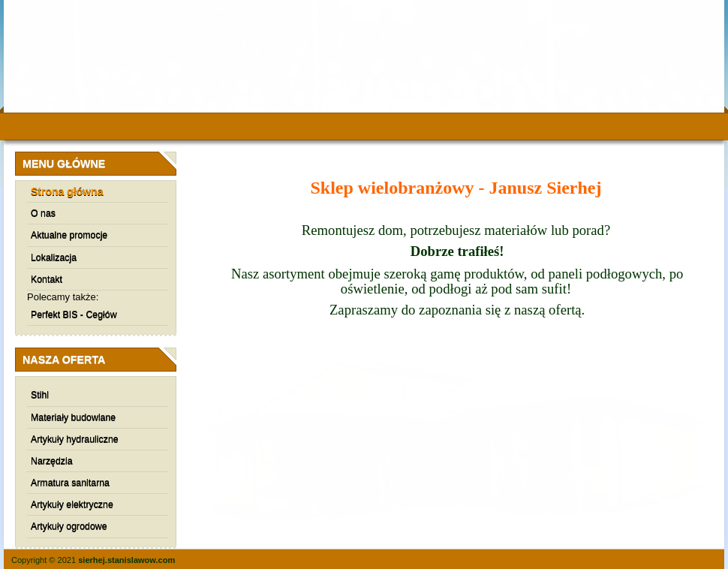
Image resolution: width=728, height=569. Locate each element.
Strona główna (67, 191)
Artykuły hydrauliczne (75, 439)
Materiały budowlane (73, 417)
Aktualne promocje (69, 235)
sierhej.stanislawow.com (126, 560)
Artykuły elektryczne (72, 504)
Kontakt (47, 279)
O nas (43, 213)
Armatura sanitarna (70, 483)
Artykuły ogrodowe (69, 526)
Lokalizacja (54, 257)
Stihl (40, 395)
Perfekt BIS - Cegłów (74, 315)
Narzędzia (52, 461)
